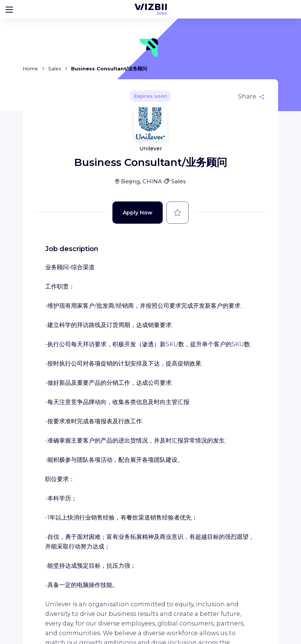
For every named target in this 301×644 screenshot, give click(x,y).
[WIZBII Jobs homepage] (151, 9)
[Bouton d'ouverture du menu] (9, 9)
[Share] (251, 97)
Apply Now (138, 213)
